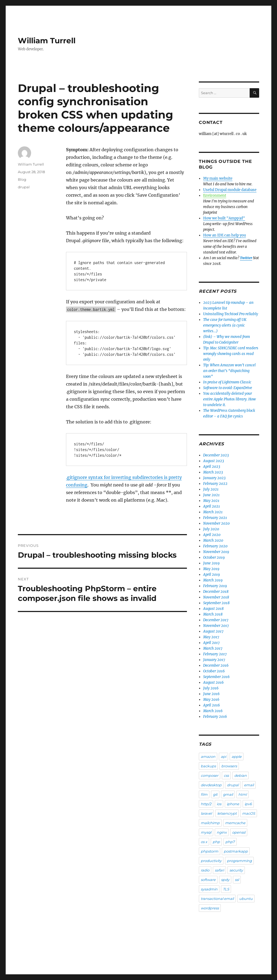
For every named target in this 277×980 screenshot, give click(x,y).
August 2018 (213, 609)
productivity (211, 861)
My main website (218, 178)
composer (210, 775)
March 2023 (213, 472)
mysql (206, 832)
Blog (22, 179)
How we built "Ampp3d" (224, 218)
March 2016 (213, 711)
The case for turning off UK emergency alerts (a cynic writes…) (225, 325)
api (223, 757)
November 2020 (216, 523)
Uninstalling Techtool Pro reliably (231, 314)
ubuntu (246, 899)
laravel (206, 813)
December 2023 (216, 455)
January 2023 (214, 478)
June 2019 (211, 563)
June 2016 (211, 694)
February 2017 (215, 654)
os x (204, 842)
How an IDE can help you (225, 235)
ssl (237, 880)
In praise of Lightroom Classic (227, 382)
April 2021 (212, 506)
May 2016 (211, 700)
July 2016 (211, 688)
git (215, 794)
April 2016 (212, 705)
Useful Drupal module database (230, 190)
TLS (226, 889)
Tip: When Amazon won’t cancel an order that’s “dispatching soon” (229, 371)
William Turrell (47, 41)
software (208, 880)
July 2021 (211, 489)
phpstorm (210, 851)
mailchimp (210, 823)
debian (240, 775)
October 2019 (214, 558)
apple (237, 757)
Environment (215, 195)
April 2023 (212, 467)
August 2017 (213, 631)
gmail (228, 794)
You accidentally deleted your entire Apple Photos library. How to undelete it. (230, 399)
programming (239, 861)
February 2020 (215, 546)
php (216, 842)
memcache (235, 823)
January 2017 (214, 660)
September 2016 (216, 677)
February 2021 (215, 518)
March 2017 (213, 648)
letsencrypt (227, 813)
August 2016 (213, 683)
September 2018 (216, 603)
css (226, 775)
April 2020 (212, 535)
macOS (249, 813)
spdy (225, 880)
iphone (233, 804)
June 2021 (211, 495)
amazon (208, 757)
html (243, 794)
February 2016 (215, 717)
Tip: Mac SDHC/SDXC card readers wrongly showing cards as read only (231, 354)
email (249, 785)
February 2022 (215, 484)
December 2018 (216, 592)
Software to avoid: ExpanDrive (228, 388)
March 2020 (213, 540)
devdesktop (211, 785)
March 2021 (213, 512)
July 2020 (211, 529)
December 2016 (216, 665)
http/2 (206, 804)
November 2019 (216, 552)
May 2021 (211, 501)
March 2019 (213, 580)
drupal (24, 187)
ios (219, 804)
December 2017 (216, 620)
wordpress (210, 908)
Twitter (246, 258)
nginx (222, 832)
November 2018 (216, 597)
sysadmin (209, 889)
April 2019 (212, 575)
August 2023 (214, 461)
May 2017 (211, 637)
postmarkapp (236, 851)
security (236, 870)
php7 (230, 842)
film (204, 794)
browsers (229, 766)
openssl (239, 832)
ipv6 (248, 804)
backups (208, 766)
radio (205, 870)
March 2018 (213, 614)
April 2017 (211, 643)
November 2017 (216, 626)
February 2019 (215, 586)
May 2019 (211, 569)
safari (219, 870)
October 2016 (214, 671)
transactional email (217, 899)
